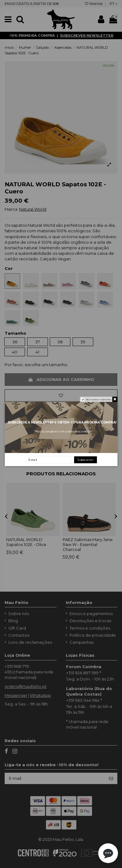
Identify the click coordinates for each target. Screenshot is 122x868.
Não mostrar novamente (98, 400)
